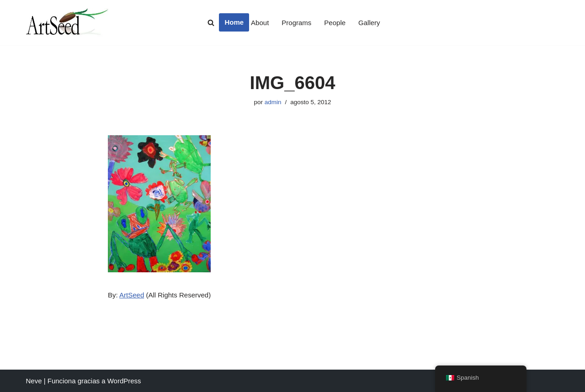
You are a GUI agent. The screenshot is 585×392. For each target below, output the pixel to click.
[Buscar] (211, 23)
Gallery (369, 23)
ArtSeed (132, 295)
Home (234, 22)
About (260, 23)
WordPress (124, 381)
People (335, 23)
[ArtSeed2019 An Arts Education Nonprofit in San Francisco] (67, 23)
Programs (296, 23)
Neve (34, 381)
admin (273, 102)
